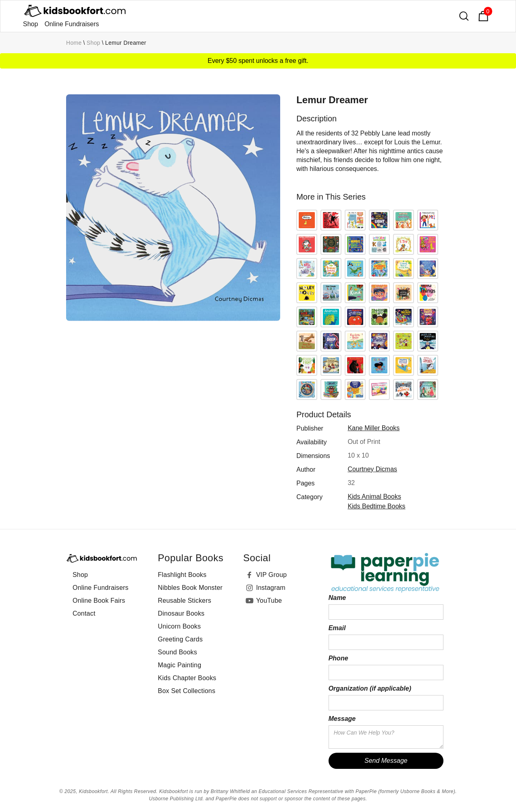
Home (74, 43)
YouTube (269, 601)
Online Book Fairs (99, 601)
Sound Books (178, 652)
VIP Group (271, 575)
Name (337, 598)
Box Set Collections (187, 691)
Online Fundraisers (72, 24)
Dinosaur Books (181, 613)
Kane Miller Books (373, 428)
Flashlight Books (182, 575)
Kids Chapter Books (187, 678)
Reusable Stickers (185, 601)
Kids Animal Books (374, 497)
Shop (30, 24)
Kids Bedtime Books (376, 506)
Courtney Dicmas (372, 469)
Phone (338, 658)
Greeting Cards (180, 639)
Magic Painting (180, 665)
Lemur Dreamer (126, 43)
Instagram (271, 588)
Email (337, 628)
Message (342, 719)
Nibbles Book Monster (190, 588)
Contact (84, 613)
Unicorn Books (180, 626)
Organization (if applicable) (370, 688)
